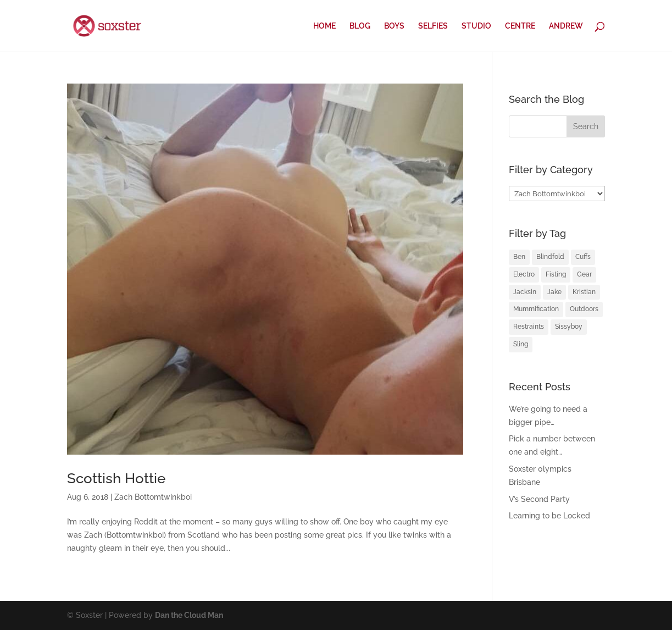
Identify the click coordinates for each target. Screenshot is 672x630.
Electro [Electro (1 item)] (524, 274)
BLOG (360, 26)
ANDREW (566, 26)
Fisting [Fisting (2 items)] (556, 274)
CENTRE (520, 26)
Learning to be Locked (549, 516)
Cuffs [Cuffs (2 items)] (583, 257)
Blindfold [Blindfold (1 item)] (550, 257)
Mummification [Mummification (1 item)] (536, 309)
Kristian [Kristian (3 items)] (584, 292)
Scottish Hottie (116, 478)
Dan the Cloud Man (189, 615)
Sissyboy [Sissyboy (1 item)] (569, 327)
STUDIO (476, 26)
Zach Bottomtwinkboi (153, 497)
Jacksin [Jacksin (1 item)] (525, 292)
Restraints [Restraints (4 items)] (529, 327)
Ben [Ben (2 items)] (519, 257)
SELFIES (433, 26)
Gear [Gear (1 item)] (584, 274)
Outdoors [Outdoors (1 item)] (584, 309)
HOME (324, 26)
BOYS (394, 26)
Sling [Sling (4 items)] (521, 344)
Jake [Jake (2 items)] (554, 292)
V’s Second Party (539, 499)
